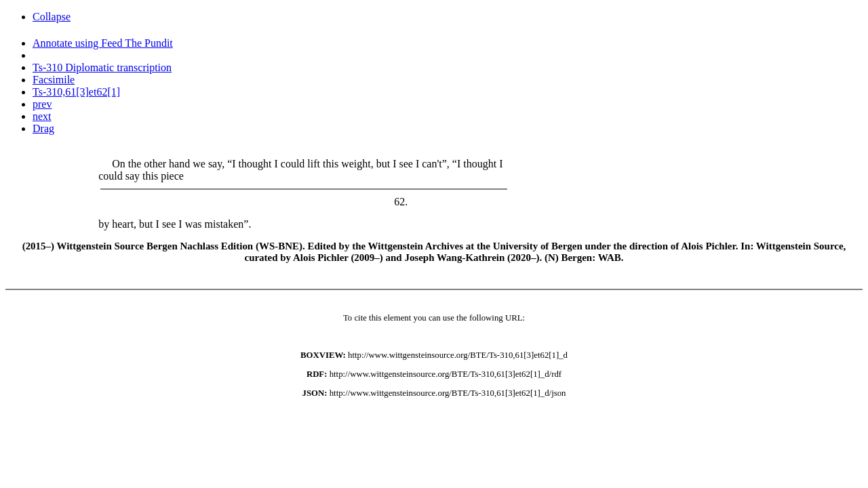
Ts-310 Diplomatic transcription (102, 67)
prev (42, 104)
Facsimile (54, 80)
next (42, 116)
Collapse (52, 17)
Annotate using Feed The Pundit (103, 43)
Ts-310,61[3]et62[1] (76, 92)
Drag (43, 128)
